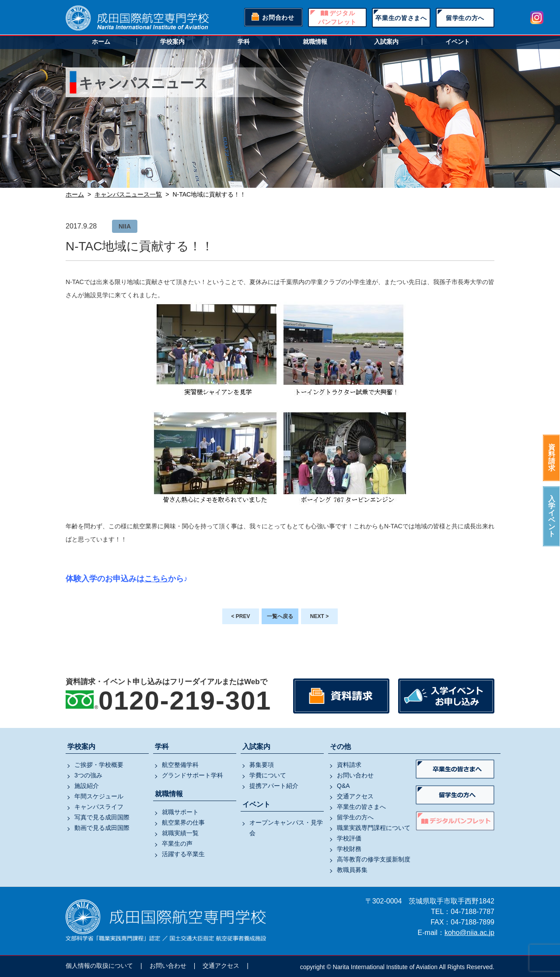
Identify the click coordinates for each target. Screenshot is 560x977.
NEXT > (319, 616)
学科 (244, 42)
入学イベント (552, 516)
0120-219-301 (185, 701)
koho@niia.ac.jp (469, 933)
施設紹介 (87, 786)
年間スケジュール (99, 796)
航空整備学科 (180, 765)
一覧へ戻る (280, 616)
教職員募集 (352, 870)
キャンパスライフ (99, 807)
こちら (156, 579)
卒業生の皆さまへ (401, 18)
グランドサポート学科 (192, 775)
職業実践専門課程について (374, 828)
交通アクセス (355, 796)
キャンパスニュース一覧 (128, 194)
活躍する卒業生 (183, 854)
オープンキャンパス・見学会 (286, 828)
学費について (268, 775)
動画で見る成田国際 (102, 828)
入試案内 (386, 42)
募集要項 (262, 765)
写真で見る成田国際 (102, 817)
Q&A (343, 786)
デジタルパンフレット (337, 18)
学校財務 (349, 849)
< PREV (240, 616)
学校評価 (349, 838)
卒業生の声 (177, 843)
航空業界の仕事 (183, 822)
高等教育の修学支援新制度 (374, 859)
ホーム (101, 42)
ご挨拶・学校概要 (99, 765)
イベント (458, 42)
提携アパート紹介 (274, 786)
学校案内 (172, 42)
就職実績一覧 (180, 833)
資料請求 (552, 458)
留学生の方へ (465, 18)
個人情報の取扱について (99, 966)
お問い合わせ (355, 775)
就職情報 (315, 42)
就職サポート (180, 812)
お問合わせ (278, 18)
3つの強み (88, 775)
